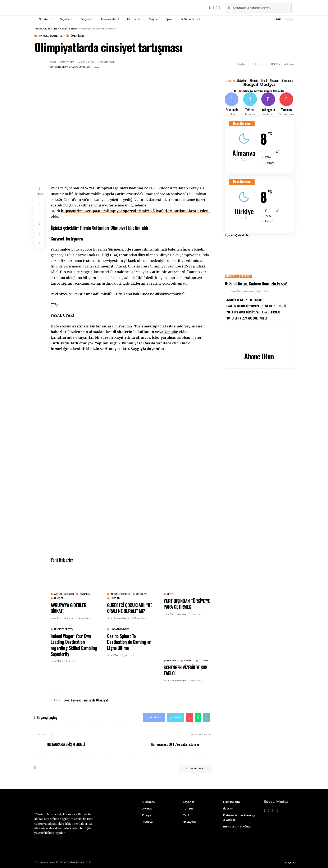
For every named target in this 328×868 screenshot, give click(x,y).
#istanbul (242, 81)
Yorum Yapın (109, 62)
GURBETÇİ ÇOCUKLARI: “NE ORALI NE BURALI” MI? (130, 608)
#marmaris (288, 81)
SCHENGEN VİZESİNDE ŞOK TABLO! (185, 670)
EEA (59, 661)
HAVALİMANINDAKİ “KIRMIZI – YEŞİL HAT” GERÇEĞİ (256, 305)
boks (67, 700)
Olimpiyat (102, 700)
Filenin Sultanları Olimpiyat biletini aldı (114, 228)
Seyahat (189, 661)
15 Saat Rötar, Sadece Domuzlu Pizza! (256, 283)
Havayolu (173, 661)
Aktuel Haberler (51, 36)
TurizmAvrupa (67, 62)
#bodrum (275, 81)
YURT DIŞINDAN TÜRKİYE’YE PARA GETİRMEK (187, 604)
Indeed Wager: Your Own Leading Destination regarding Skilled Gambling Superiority (74, 645)
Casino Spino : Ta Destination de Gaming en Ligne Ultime (129, 642)
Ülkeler (59, 598)
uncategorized (63, 629)
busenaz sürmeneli (83, 700)
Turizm (204, 661)
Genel (170, 594)
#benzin (253, 81)
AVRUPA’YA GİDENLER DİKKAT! (69, 608)
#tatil (264, 81)
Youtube (171, 332)
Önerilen (77, 36)
